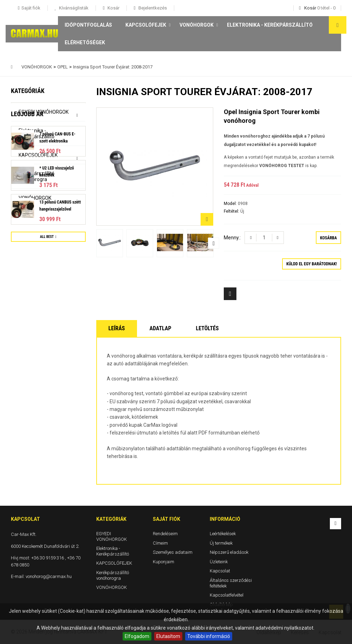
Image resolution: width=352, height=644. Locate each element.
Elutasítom (168, 636)
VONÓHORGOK (197, 25)
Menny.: (232, 238)
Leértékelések (223, 534)
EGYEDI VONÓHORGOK (44, 112)
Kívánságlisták (73, 8)
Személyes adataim (173, 552)
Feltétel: (232, 211)
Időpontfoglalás (88, 25)
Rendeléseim (165, 534)
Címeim (160, 543)
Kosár (113, 8)
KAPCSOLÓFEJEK (146, 25)
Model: (231, 204)
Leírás (117, 328)
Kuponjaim (164, 562)
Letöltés (207, 328)
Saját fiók (167, 519)
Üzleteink (219, 562)
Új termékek (221, 543)
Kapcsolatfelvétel (227, 595)
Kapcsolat (220, 571)
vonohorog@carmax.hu (49, 576)
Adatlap (160, 328)
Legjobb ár (27, 218)
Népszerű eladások (229, 552)
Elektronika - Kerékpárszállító (270, 25)
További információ (209, 636)
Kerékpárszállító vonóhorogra (37, 176)
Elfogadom (137, 636)
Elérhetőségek (85, 42)
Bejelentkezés (152, 8)
